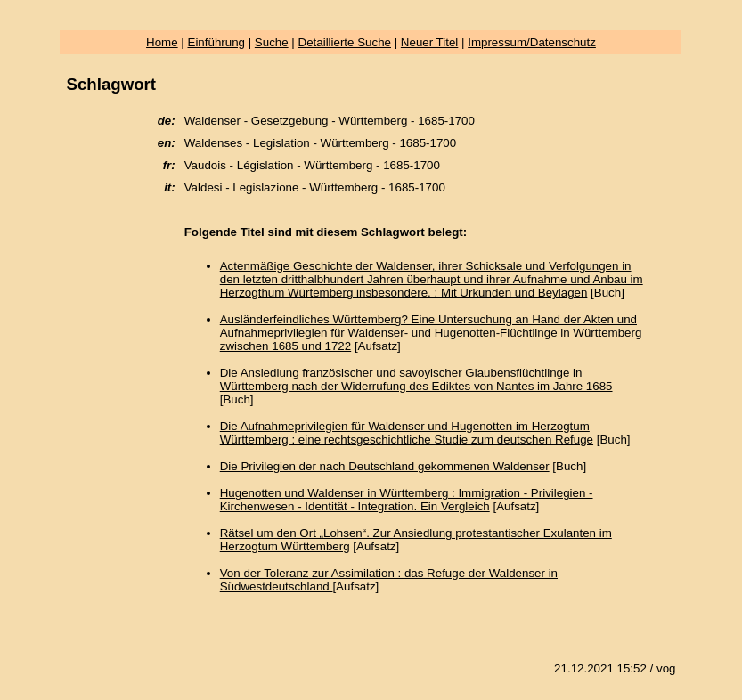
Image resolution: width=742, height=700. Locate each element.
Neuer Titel (429, 42)
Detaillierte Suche (345, 42)
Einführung (216, 42)
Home (162, 42)
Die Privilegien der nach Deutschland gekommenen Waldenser (385, 466)
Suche (272, 42)
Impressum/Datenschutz (532, 42)
